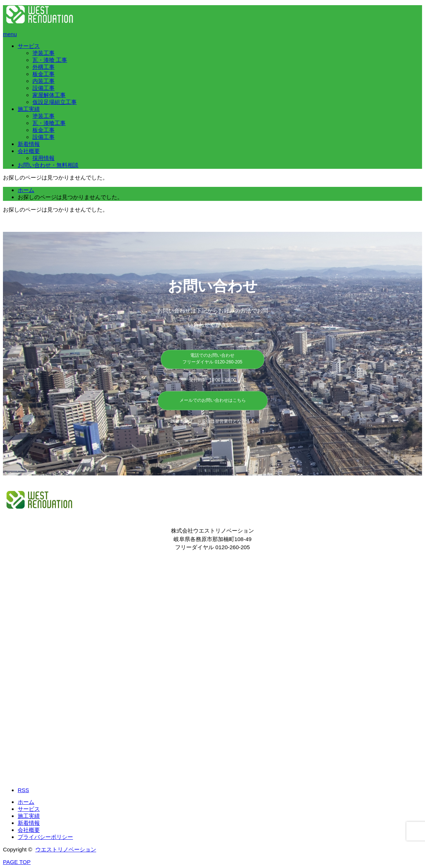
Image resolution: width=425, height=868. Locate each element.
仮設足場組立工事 (55, 102)
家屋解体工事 (49, 95)
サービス (29, 46)
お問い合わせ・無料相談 (48, 165)
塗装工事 (43, 53)
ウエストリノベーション (66, 849)
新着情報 (29, 144)
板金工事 (43, 74)
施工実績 (29, 109)
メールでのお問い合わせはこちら (213, 400)
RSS (23, 790)
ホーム (26, 802)
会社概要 (29, 151)
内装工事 (43, 81)
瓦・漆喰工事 (49, 123)
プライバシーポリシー (45, 837)
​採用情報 (43, 158)
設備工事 (43, 88)
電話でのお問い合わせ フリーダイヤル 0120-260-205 (212, 359)
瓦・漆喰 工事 (50, 60)
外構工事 (43, 67)
